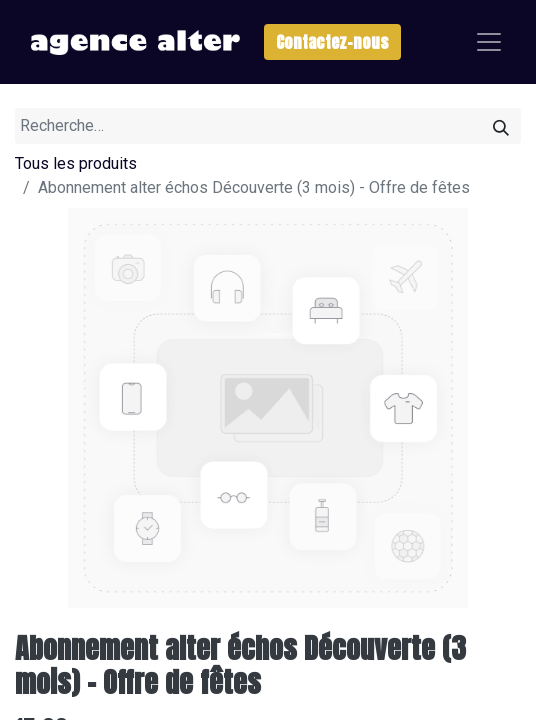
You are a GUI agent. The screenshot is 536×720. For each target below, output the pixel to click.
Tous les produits (76, 163)
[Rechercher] (501, 126)
